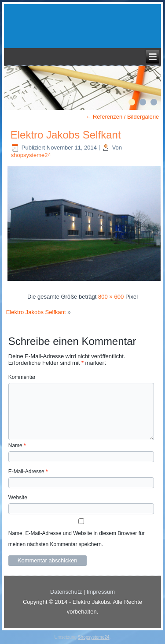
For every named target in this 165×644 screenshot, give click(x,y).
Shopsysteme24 (94, 637)
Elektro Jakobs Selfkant (66, 135)
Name (17, 446)
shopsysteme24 (31, 155)
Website (18, 498)
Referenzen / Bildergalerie (122, 117)
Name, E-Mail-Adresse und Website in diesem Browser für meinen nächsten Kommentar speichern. (77, 539)
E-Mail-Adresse (28, 472)
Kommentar (22, 377)
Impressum (101, 592)
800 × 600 (111, 297)
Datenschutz (66, 592)
